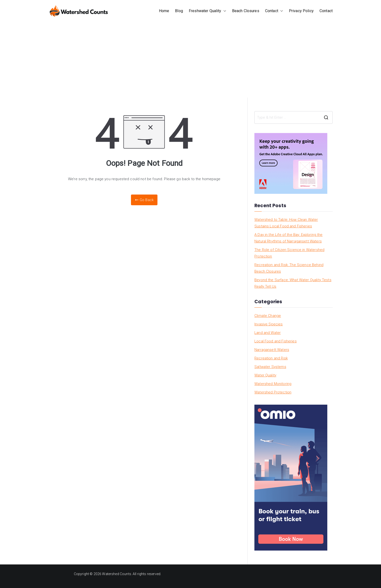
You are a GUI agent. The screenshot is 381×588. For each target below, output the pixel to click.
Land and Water (268, 333)
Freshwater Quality (208, 11)
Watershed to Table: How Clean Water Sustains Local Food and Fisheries (286, 223)
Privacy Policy (301, 11)
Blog (179, 11)
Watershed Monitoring (273, 384)
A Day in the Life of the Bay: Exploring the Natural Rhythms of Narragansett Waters (288, 238)
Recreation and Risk (271, 358)
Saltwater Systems (270, 367)
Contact (274, 11)
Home (164, 11)
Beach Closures (246, 11)
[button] (224, 11)
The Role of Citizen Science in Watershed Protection (289, 253)
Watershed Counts (117, 574)
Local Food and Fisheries (276, 341)
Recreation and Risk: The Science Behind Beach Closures (289, 268)
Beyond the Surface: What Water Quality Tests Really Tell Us (293, 283)
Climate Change (268, 316)
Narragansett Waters (272, 350)
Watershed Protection (273, 392)
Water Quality (265, 375)
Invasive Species (268, 324)
